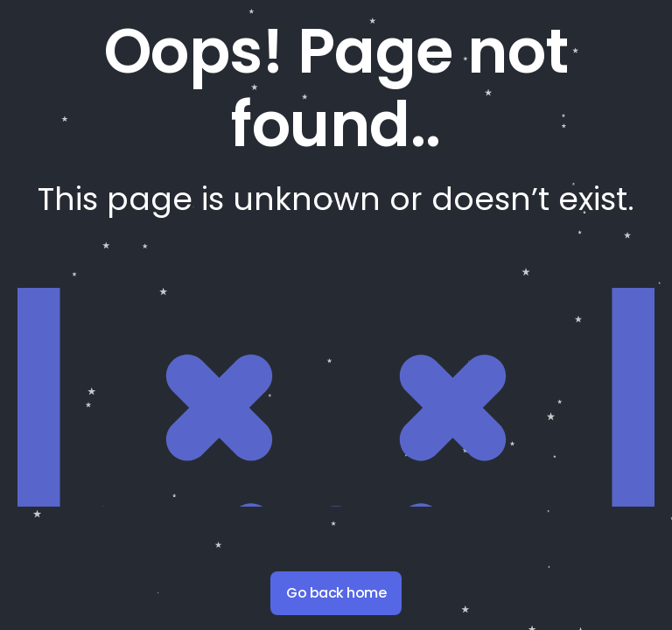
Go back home (336, 593)
